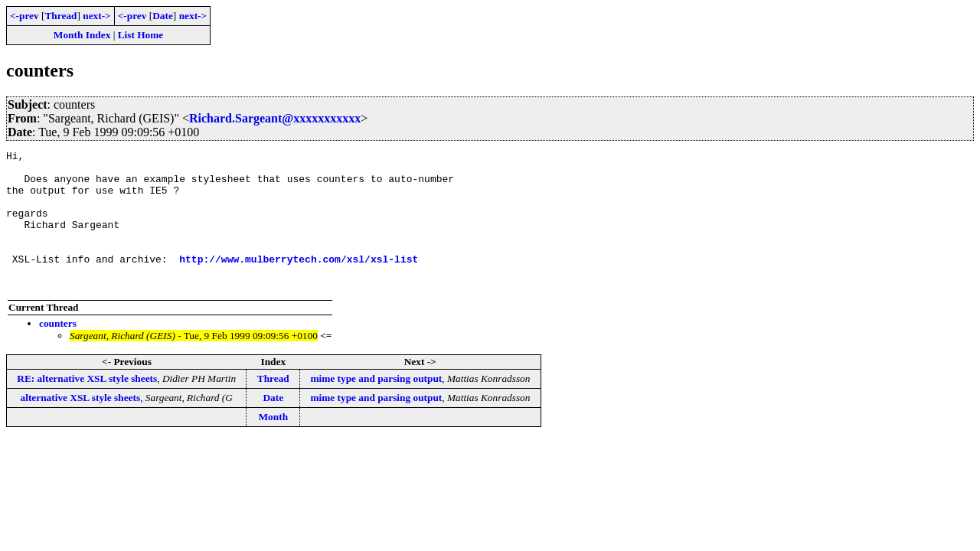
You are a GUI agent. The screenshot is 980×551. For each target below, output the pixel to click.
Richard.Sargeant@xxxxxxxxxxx (275, 118)
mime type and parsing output (376, 406)
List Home (141, 35)
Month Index (82, 35)
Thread (60, 16)
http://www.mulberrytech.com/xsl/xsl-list (299, 282)
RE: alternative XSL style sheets (87, 406)
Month (274, 444)
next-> (96, 16)
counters (58, 351)
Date (163, 16)
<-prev (24, 16)
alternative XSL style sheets (81, 425)
